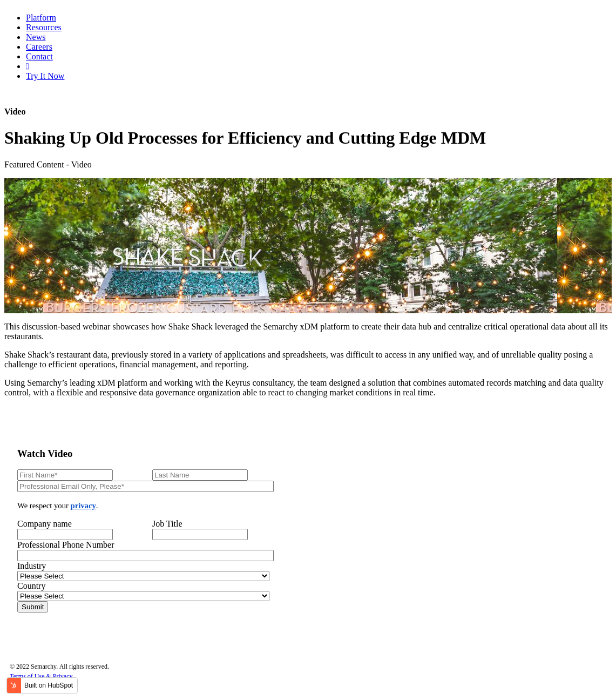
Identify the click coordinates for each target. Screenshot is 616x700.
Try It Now (45, 76)
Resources (44, 27)
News (36, 37)
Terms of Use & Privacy (41, 676)
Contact (39, 56)
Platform (41, 18)
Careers (39, 47)
